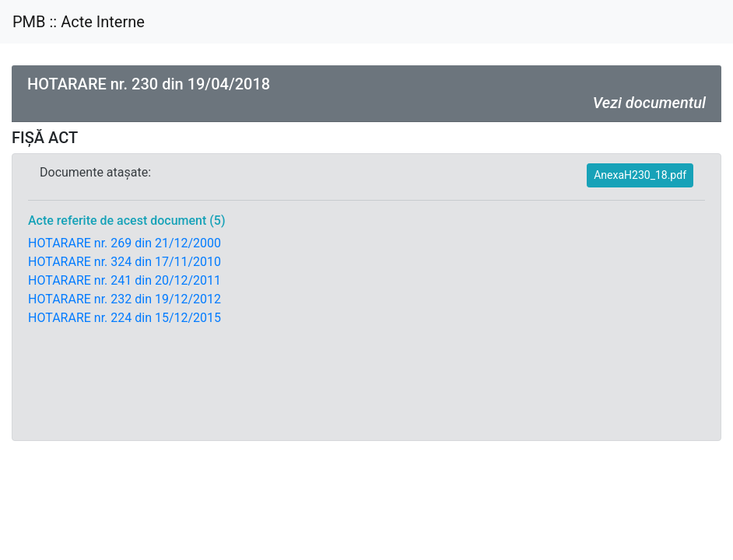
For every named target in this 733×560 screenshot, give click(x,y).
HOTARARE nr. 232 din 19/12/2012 (125, 299)
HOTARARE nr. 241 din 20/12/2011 (125, 280)
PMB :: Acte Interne (79, 22)
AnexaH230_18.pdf (640, 175)
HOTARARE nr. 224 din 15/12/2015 (125, 318)
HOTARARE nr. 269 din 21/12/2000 (125, 243)
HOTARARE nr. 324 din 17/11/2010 (125, 262)
